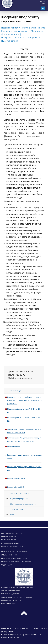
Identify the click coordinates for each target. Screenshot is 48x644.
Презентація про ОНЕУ (16, 487)
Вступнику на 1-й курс (34, 28)
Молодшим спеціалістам (14, 31)
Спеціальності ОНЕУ (9, 555)
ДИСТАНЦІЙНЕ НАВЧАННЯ (11, 591)
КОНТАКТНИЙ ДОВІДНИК (10, 594)
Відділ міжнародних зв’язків (13, 546)
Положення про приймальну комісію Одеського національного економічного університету (24, 400)
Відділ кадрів (7, 565)
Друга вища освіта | (11, 34)
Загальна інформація (10, 543)
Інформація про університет (13, 533)
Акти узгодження (14, 446)
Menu (43, 4)
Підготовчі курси (10, 41)
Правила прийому (10, 28)
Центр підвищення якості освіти (15, 558)
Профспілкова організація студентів (16, 561)
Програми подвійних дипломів (14, 552)
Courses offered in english (17, 478)
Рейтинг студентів (9, 540)
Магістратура (38, 31)
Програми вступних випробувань (21, 38)
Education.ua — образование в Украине (18, 587)
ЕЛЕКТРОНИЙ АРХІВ (8, 604)
